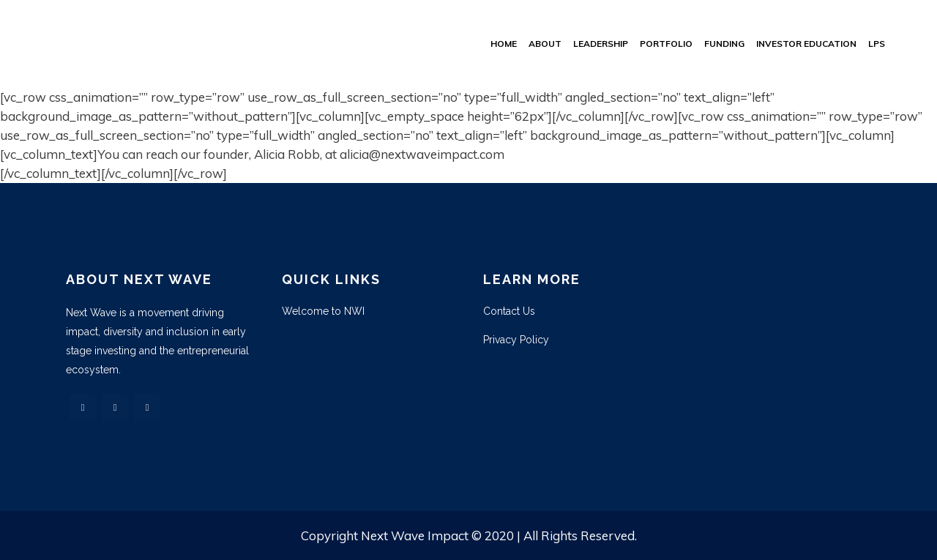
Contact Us (509, 311)
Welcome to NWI (323, 311)
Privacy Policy (516, 340)
